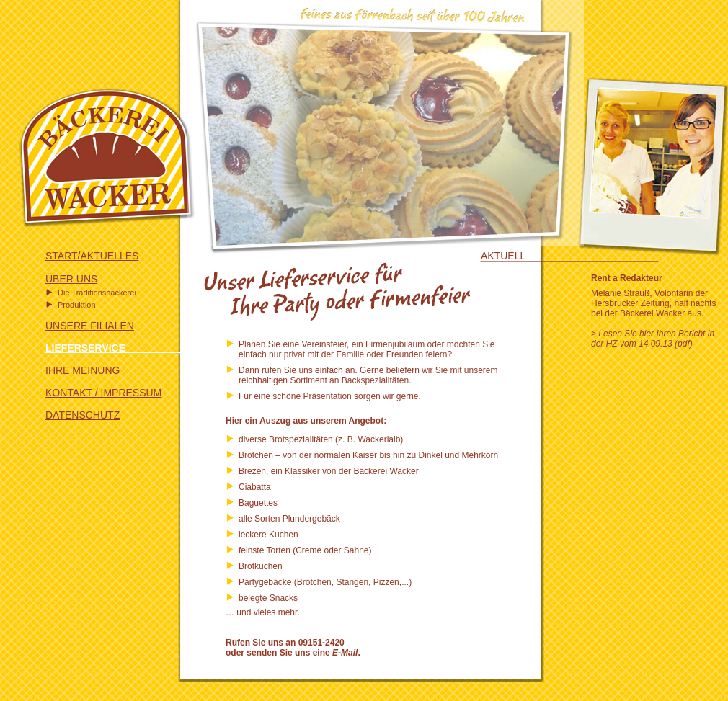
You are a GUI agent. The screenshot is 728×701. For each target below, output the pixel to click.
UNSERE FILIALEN (90, 326)
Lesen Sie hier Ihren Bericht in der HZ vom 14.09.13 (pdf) (653, 339)
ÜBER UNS (71, 279)
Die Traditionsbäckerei (97, 293)
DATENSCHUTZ (83, 415)
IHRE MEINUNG (83, 370)
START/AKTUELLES (92, 256)
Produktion (77, 305)
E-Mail (345, 653)
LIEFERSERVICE (116, 348)
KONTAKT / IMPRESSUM (103, 393)
